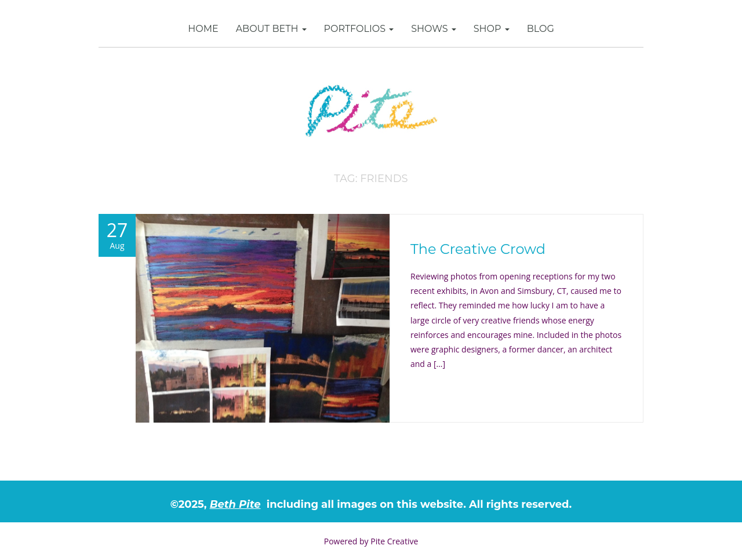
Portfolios (359, 29)
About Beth (271, 29)
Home (203, 29)
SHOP (492, 29)
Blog (541, 29)
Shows (434, 29)
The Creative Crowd (478, 249)
